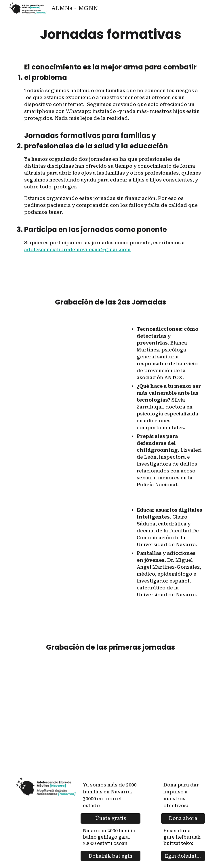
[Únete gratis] (110, 818)
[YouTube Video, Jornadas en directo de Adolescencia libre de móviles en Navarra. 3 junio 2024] (110, 716)
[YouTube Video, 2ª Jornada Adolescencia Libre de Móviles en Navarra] (70, 353)
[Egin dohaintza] (183, 856)
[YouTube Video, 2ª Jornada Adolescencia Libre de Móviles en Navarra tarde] (70, 538)
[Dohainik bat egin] (110, 856)
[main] (110, 34)
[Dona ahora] (183, 818)
